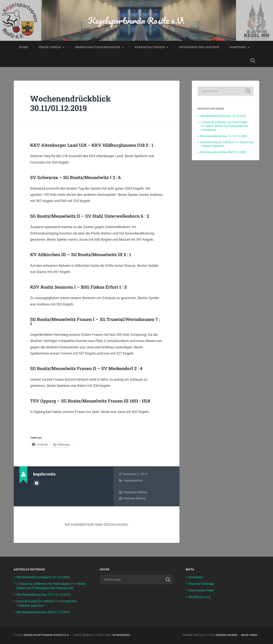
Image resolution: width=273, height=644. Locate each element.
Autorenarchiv (37, 483)
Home (24, 47)
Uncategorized (133, 480)
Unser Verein (50, 47)
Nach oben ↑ (250, 635)
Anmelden (196, 577)
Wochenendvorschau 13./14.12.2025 (224, 136)
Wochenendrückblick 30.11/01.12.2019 (70, 103)
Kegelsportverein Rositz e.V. (136, 20)
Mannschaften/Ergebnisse (98, 47)
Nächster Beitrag (134, 498)
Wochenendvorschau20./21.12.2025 (223, 116)
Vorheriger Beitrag (135, 492)
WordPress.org (199, 597)
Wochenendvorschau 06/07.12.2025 (223, 152)
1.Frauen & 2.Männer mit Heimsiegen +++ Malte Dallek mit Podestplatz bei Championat (224, 126)
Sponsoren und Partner (199, 47)
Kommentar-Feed (201, 590)
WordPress (121, 635)
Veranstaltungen (150, 47)
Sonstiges (238, 47)
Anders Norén (226, 635)
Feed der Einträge (201, 584)
